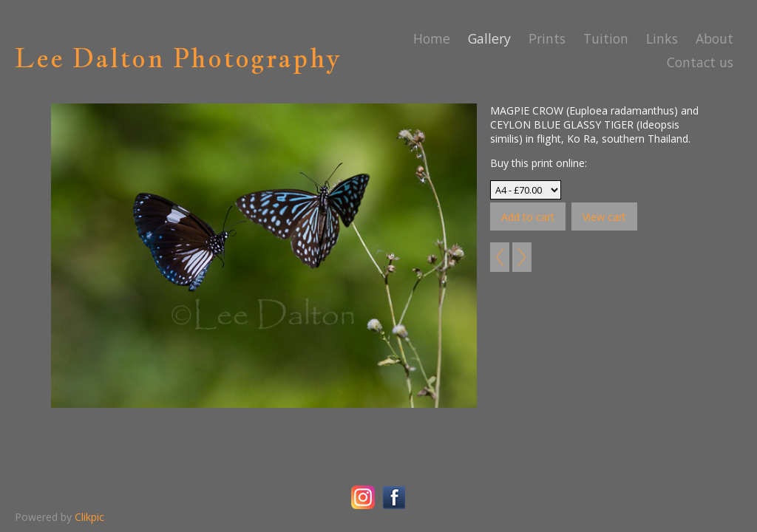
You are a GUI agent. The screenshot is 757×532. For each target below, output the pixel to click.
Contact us (700, 62)
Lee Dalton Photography (178, 58)
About (714, 38)
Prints (547, 38)
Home (432, 38)
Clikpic (89, 517)
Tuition (606, 38)
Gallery (489, 38)
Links (662, 38)
